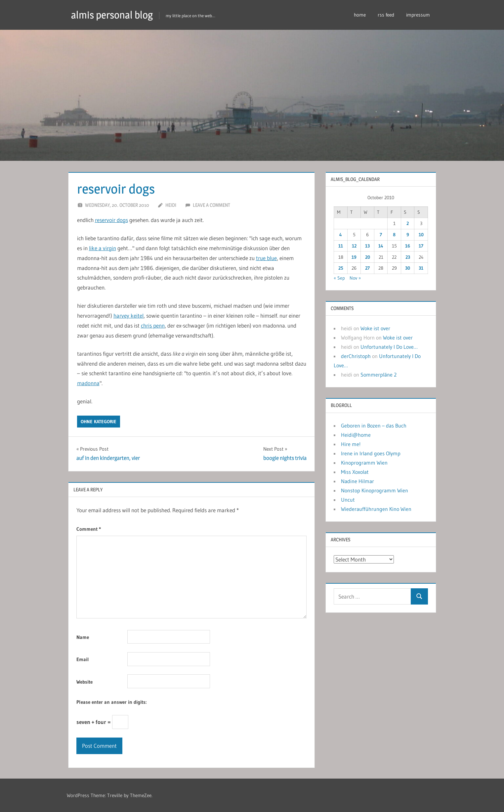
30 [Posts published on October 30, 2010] (408, 268)
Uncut (348, 500)
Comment (89, 529)
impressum (418, 15)
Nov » (355, 278)
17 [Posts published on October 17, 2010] (421, 246)
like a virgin (103, 248)
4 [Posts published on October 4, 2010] (341, 235)
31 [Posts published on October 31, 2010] (421, 268)
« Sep (339, 278)
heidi (171, 205)
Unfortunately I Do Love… (389, 347)
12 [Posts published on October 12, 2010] (354, 246)
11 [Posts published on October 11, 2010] (341, 246)
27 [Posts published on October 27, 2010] (367, 268)
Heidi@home (356, 435)
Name (83, 637)
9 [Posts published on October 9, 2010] (408, 235)
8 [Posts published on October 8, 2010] (394, 235)
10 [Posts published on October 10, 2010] (421, 235)
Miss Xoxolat (355, 472)
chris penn (153, 325)
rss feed (386, 15)
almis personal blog (114, 15)
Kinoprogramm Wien (364, 463)
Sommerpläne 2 (378, 375)
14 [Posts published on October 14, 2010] (381, 246)
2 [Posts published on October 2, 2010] (408, 223)
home (360, 15)
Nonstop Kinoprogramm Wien (375, 490)
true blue (266, 258)
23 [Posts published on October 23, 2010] (408, 257)
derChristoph (356, 356)
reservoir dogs (111, 220)
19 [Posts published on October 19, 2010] (354, 257)
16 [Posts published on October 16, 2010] (408, 246)
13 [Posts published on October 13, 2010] (367, 246)
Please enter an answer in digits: (111, 702)
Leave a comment (211, 205)
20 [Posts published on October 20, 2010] (368, 257)
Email (83, 659)
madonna (88, 383)
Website (84, 682)
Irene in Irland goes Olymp (371, 453)
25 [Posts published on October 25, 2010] (341, 268)
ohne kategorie (99, 422)
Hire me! (351, 444)
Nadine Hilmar (357, 481)
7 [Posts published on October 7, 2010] (381, 235)
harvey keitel (128, 316)
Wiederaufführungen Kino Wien (376, 509)
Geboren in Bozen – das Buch (374, 426)
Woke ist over (375, 328)
